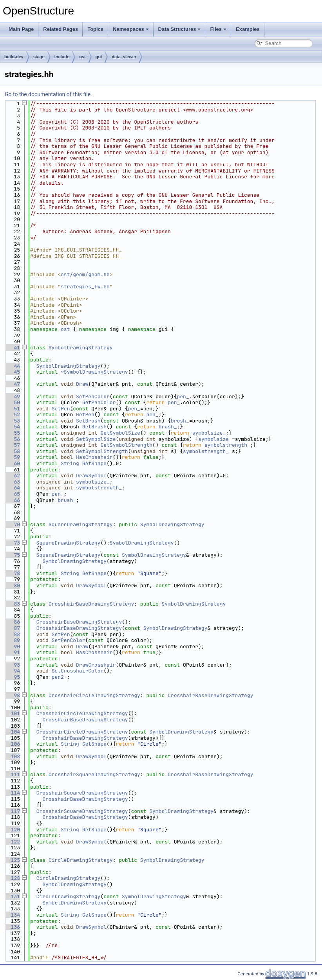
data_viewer (124, 57)
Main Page (21, 29)
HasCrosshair (94, 457)
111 (12, 774)
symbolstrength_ (227, 445)
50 (12, 402)
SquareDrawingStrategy (81, 524)
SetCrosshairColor (78, 671)
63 (12, 482)
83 (12, 604)
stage (39, 57)
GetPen (85, 414)
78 (12, 573)
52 (12, 414)
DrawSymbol (91, 476)
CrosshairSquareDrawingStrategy (94, 774)
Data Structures (180, 29)
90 (12, 646)
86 (12, 622)
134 (12, 915)
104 (12, 732)
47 (12, 384)
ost (82, 57)
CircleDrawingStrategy (81, 860)
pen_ (183, 396)
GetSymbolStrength (126, 445)
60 (12, 463)
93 (12, 665)
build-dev (14, 57)
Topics (95, 29)
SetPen (61, 409)
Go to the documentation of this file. (48, 94)
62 (12, 476)
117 (12, 811)
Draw (82, 384)
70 (12, 524)
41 (12, 348)
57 (12, 445)
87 (12, 628)
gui (99, 57)
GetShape (94, 463)
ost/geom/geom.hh (85, 274)
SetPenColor (93, 396)
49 (12, 396)
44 (12, 366)
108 (12, 756)
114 (12, 793)
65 (12, 494)
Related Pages (61, 29)
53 (12, 421)
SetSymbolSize (96, 439)
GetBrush (94, 427)
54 (12, 427)
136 (12, 927)
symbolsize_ (209, 433)
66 (12, 500)
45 (12, 372)
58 (12, 451)
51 (12, 409)
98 (12, 695)
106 (12, 744)
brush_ (180, 421)
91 (12, 652)
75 (12, 555)
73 (12, 543)
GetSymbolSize (120, 433)
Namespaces (131, 29)
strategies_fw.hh (85, 287)
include (62, 57)
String (70, 463)
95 (12, 677)
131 (12, 896)
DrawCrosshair (96, 665)
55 (12, 433)
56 (12, 439)
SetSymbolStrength (102, 451)
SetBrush (88, 421)
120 (12, 830)
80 (12, 585)
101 (12, 713)
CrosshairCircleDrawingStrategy (94, 695)
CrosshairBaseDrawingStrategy (91, 604)
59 (12, 457)
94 (12, 671)
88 (12, 634)
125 (12, 860)
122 (12, 842)
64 (12, 488)
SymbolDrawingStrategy (81, 348)
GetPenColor (99, 402)
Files (218, 29)
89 (12, 640)
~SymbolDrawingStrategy (94, 372)
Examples (248, 29)
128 (12, 878)
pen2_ (59, 677)
